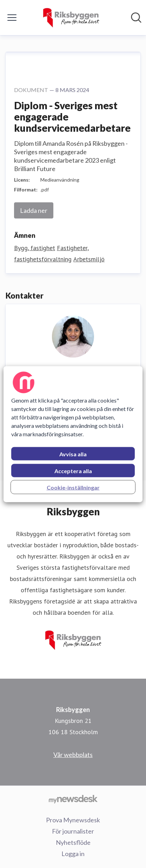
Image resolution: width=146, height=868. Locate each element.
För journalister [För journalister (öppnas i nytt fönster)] (73, 831)
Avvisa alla (73, 454)
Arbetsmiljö (89, 259)
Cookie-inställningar (73, 487)
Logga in (73, 854)
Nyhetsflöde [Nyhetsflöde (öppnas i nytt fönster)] (73, 842)
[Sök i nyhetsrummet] (136, 18)
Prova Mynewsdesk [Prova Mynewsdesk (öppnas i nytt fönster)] (73, 820)
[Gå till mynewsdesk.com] (73, 799)
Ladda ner (34, 210)
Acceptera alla (73, 471)
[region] (73, 434)
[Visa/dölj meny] (12, 18)
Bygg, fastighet (35, 248)
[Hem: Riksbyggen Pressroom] (71, 18)
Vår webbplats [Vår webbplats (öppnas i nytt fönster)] (73, 755)
